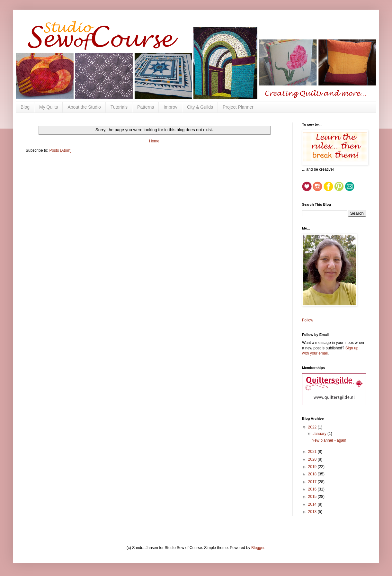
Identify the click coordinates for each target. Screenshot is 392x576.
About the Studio (84, 107)
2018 (313, 474)
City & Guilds (200, 107)
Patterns (146, 107)
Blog (25, 107)
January (320, 434)
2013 (313, 512)
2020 (313, 459)
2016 (313, 489)
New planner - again (329, 440)
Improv (170, 107)
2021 (313, 452)
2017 (313, 482)
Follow (308, 320)
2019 (313, 467)
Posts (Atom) (60, 150)
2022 (313, 427)
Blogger (258, 548)
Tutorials (119, 107)
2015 (313, 497)
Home (154, 141)
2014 (313, 504)
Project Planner (238, 107)
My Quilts (49, 107)
